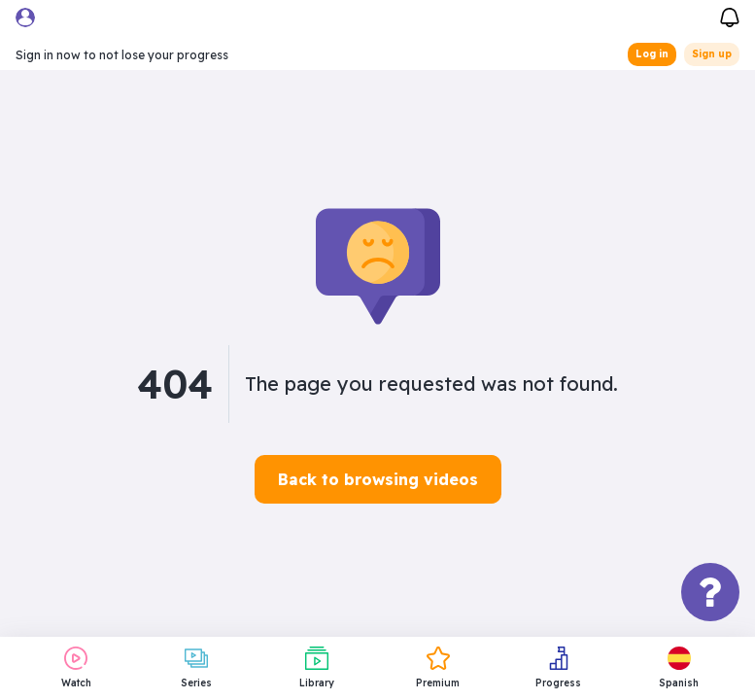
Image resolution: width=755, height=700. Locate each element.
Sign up (712, 54)
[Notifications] (730, 16)
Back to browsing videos (378, 479)
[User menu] (25, 17)
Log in (652, 54)
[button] (679, 668)
